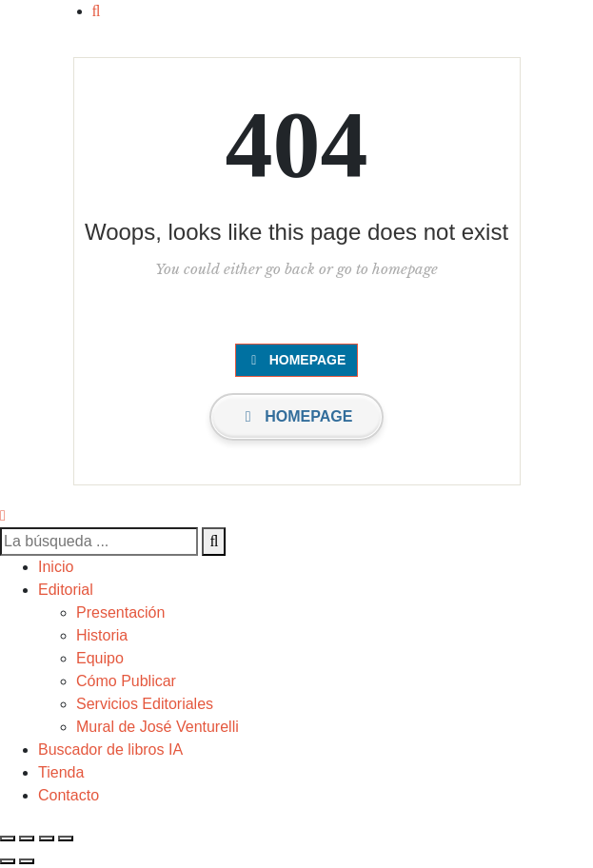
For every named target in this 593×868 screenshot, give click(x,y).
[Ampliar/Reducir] (8, 838)
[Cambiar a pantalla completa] (27, 838)
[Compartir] (47, 838)
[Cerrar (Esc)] (66, 838)
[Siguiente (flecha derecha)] (27, 861)
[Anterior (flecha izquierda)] (8, 861)
